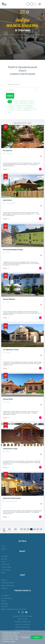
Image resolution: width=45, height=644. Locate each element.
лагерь (19, 109)
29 (28, 529)
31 (34, 529)
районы (4, 549)
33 (41, 529)
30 (31, 529)
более (5, 169)
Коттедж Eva (8, 151)
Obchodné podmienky (23, 627)
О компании (5, 595)
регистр (28, 4)
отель (16, 102)
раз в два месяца (7, 598)
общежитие (19, 105)
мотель (11, 105)
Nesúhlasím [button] (26, 637)
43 (4, 531)
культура (4, 559)
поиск (10, 96)
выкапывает (29, 105)
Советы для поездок (8, 583)
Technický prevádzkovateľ (22, 622)
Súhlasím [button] (37, 637)
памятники (5, 556)
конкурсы (4, 588)
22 (15, 529)
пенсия (31, 102)
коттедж (11, 109)
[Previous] (0, 529)
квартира (23, 102)
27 (21, 529)
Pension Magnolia (9, 299)
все (10, 102)
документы (5, 604)
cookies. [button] (13, 641)
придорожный (28, 109)
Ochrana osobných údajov (22, 630)
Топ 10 (3, 546)
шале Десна (7, 200)
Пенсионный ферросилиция (13, 250)
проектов (4, 606)
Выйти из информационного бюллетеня (14, 609)
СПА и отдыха (6, 570)
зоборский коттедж (10, 449)
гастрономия (5, 564)
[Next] (8, 531)
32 (38, 529)
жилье (3, 562)
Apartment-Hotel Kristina (12, 498)
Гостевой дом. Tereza (11, 350)
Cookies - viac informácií (23, 624)
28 (25, 529)
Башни (3, 573)
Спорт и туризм (6, 567)
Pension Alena (8, 399)
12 (9, 529)
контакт (4, 601)
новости (4, 580)
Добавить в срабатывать (40, 169)
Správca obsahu (22, 619)
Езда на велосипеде (8, 585)
